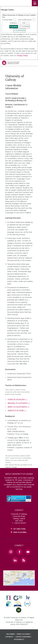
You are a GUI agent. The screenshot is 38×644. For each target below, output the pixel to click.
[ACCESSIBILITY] (19, 639)
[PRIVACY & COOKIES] (24, 634)
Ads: (24, 23)
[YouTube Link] (28, 552)
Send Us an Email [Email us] (20, 532)
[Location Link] (19, 584)
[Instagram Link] (11, 552)
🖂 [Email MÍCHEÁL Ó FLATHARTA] (29, 403)
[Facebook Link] (19, 552)
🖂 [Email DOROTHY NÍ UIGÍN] (25, 410)
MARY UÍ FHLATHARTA (17, 407)
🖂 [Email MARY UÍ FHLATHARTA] (28, 407)
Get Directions (19, 529)
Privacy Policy (22, 55)
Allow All (15, 27)
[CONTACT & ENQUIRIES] (24, 637)
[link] (8, 598)
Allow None (26, 27)
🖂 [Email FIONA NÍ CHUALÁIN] (26, 399)
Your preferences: (25, 20)
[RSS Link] (24, 560)
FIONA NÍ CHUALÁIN (16, 399)
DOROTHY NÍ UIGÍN (16, 410)
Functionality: (8, 20)
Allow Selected (20, 30)
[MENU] (35, 3)
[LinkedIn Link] (15, 560)
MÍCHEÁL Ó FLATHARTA (18, 403)
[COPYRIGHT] (10, 637)
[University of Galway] (11, 63)
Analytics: (13, 23)
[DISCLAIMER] (11, 634)
